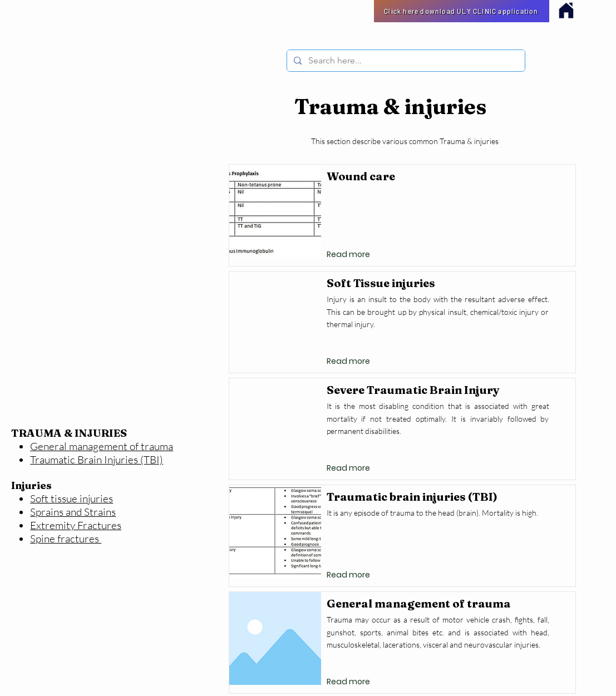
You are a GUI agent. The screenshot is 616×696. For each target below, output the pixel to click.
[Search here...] (405, 61)
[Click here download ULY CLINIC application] (462, 11)
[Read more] (348, 255)
